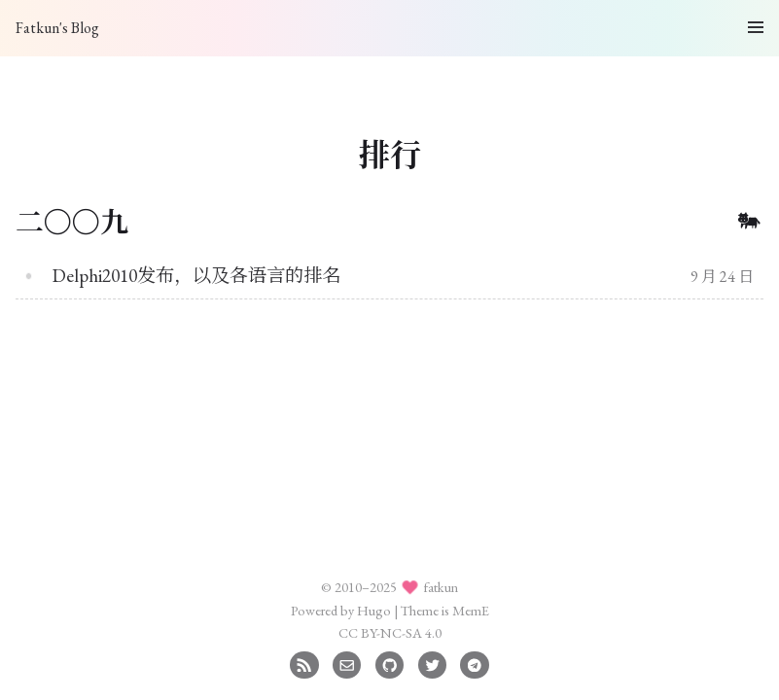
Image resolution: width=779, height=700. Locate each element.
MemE (471, 610)
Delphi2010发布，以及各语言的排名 (196, 276)
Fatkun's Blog (57, 28)
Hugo (374, 610)
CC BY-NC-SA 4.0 (390, 632)
